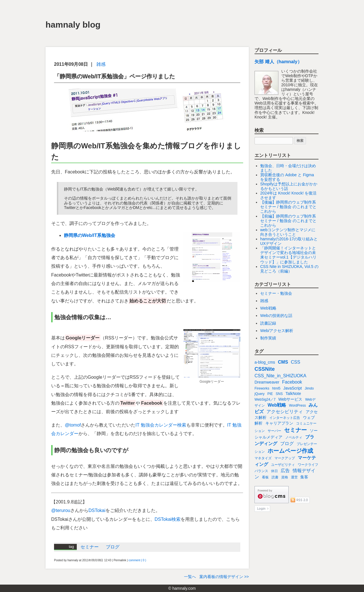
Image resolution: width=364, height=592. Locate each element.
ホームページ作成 (290, 451)
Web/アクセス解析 (277, 331)
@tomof (73, 425)
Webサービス (290, 399)
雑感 (101, 64)
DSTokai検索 (168, 519)
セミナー (90, 547)
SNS (279, 394)
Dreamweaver (267, 382)
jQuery (259, 394)
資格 (285, 477)
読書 (275, 477)
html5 (276, 388)
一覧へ (190, 577)
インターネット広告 (285, 418)
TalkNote (293, 394)
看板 (265, 477)
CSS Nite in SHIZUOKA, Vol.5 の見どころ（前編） (289, 269)
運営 (294, 477)
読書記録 (268, 323)
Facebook (292, 382)
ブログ (113, 547)
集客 (304, 477)
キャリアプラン (279, 423)
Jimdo (309, 388)
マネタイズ (263, 458)
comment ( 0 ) (137, 560)
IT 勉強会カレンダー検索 (161, 425)
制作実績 (268, 338)
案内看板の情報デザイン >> (224, 577)
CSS (296, 362)
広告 (285, 471)
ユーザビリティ (283, 465)
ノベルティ (294, 437)
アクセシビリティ (285, 412)
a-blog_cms (265, 362)
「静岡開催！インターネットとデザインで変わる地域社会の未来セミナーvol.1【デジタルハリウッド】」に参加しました (288, 255)
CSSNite (265, 369)
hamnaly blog (73, 25)
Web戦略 (268, 308)
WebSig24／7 (265, 400)
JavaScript (292, 388)
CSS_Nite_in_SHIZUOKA (280, 376)
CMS (283, 362)
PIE (270, 394)
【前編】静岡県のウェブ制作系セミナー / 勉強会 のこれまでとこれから (288, 221)
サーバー (274, 431)
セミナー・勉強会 (276, 293)
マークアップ (285, 458)
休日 (274, 471)
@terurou (61, 510)
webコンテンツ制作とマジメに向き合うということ (288, 232)
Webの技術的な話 (276, 316)
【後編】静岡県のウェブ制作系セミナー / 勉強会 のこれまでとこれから (288, 207)
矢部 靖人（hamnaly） (278, 62)
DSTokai (97, 510)
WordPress (297, 405)
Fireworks (262, 388)
